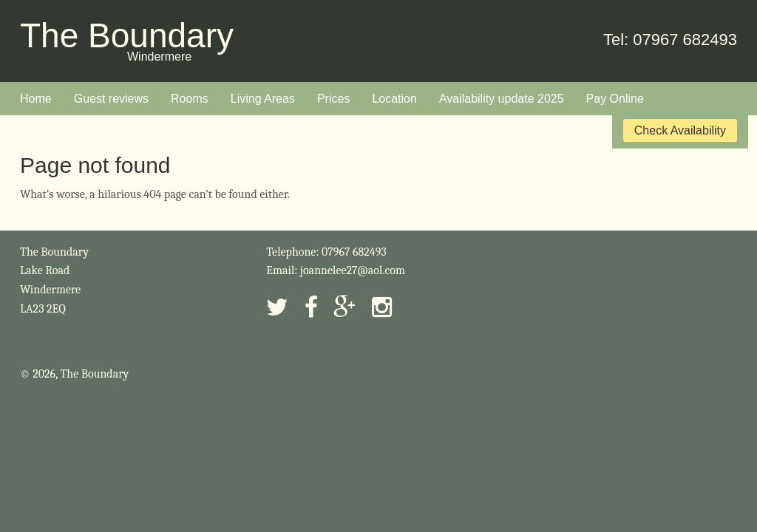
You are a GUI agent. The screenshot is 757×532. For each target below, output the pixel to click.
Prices (333, 99)
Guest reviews (111, 99)
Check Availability (680, 130)
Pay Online (615, 99)
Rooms (190, 99)
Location (394, 99)
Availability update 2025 (502, 99)
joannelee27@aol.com (353, 270)
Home (36, 99)
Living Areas (263, 99)
